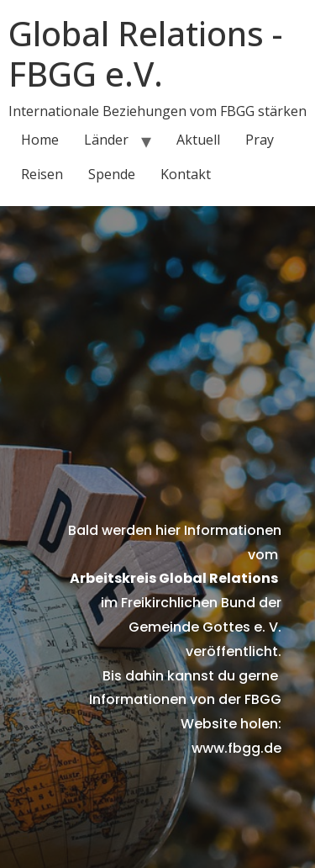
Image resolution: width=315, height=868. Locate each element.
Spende (112, 174)
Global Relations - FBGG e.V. (145, 53)
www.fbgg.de (236, 748)
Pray (260, 140)
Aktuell (198, 140)
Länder (106, 140)
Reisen (42, 174)
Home (40, 140)
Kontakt (186, 174)
